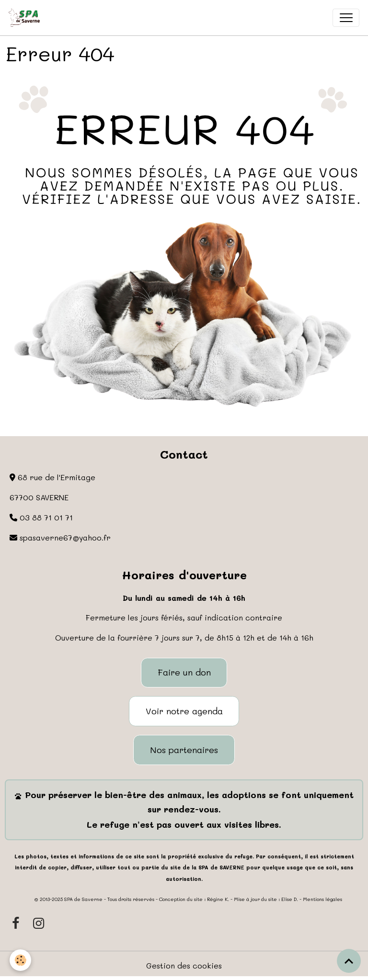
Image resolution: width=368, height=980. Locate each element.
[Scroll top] (349, 961)
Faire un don (184, 672)
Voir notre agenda (184, 711)
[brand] (26, 18)
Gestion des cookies (184, 965)
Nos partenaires (184, 750)
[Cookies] (20, 960)
